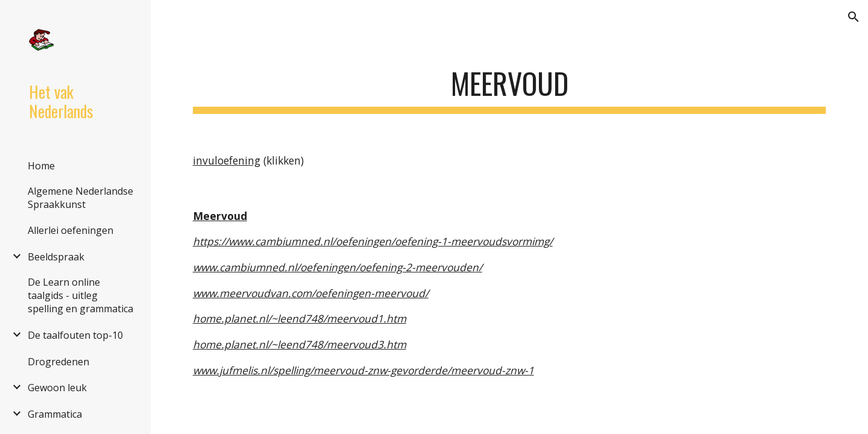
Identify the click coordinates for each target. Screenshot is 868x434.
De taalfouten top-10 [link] (75, 335)
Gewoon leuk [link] (57, 388)
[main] (510, 85)
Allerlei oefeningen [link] (71, 230)
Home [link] (41, 166)
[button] (854, 17)
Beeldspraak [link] (56, 257)
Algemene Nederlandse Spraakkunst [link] (80, 198)
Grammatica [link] (55, 414)
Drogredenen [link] (58, 362)
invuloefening (227, 160)
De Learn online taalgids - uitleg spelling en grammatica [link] (80, 295)
